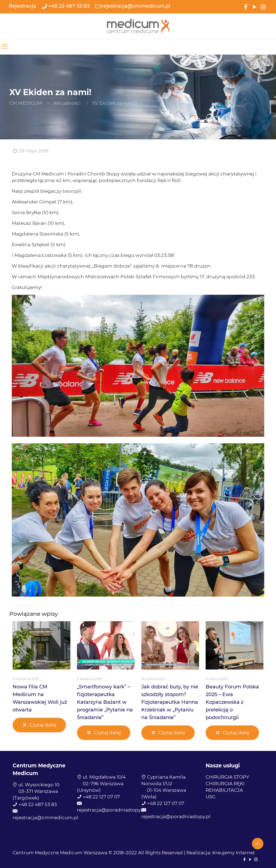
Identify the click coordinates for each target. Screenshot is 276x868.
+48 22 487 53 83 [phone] (69, 6)
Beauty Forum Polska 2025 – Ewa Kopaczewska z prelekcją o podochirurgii (232, 702)
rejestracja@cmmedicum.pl (45, 818)
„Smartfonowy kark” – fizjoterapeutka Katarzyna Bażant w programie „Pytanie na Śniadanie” (105, 702)
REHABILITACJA (224, 790)
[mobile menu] (5, 47)
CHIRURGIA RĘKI (225, 784)
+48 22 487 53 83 (38, 804)
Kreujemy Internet (234, 853)
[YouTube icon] (254, 6)
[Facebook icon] (246, 6)
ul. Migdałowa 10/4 (104, 777)
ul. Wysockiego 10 (39, 785)
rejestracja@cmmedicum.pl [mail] (136, 6)
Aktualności (67, 103)
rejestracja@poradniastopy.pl (112, 810)
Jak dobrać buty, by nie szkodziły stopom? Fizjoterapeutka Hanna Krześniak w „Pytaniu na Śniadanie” (170, 702)
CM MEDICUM (26, 103)
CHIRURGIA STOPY (227, 777)
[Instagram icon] (263, 6)
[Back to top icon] (258, 844)
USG (211, 797)
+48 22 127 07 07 (101, 797)
